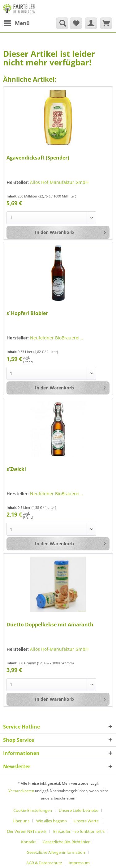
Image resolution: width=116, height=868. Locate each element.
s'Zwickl (16, 469)
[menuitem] (16, 23)
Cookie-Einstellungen (33, 810)
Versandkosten (21, 791)
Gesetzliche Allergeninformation (56, 852)
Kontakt (28, 842)
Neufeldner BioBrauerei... (57, 338)
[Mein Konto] (91, 23)
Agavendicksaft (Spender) (38, 158)
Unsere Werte (86, 821)
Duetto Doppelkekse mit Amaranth (50, 625)
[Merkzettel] (76, 23)
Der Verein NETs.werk (27, 831)
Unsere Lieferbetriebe (79, 810)
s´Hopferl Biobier (27, 313)
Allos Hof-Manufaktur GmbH (59, 182)
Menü (17, 22)
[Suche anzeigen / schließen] (62, 23)
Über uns (21, 821)
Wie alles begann (52, 821)
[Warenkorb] (106, 23)
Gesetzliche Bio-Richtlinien (67, 842)
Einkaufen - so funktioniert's (79, 831)
